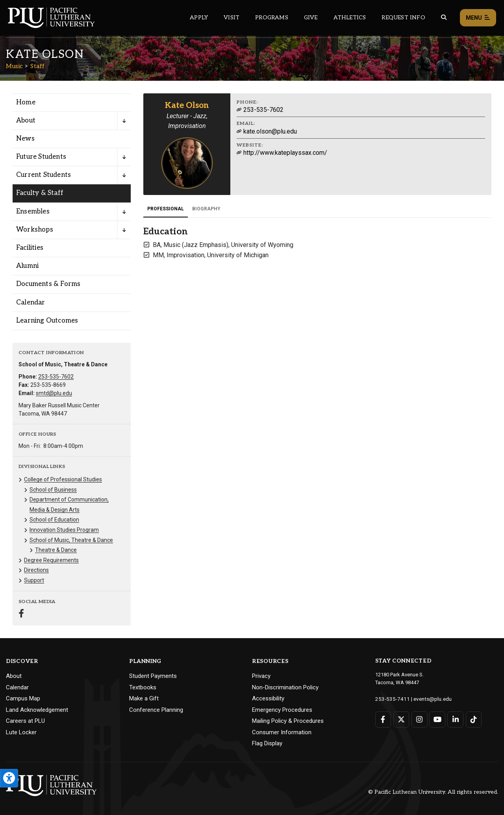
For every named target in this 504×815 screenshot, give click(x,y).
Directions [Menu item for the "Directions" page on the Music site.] (36, 570)
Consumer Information (282, 732)
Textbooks (143, 687)
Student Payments (153, 676)
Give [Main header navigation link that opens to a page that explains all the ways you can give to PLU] (311, 18)
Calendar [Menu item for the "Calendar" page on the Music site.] (31, 303)
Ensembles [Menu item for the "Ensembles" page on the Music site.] (33, 212)
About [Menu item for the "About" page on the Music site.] (26, 121)
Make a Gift (144, 698)
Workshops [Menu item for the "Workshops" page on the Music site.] (35, 230)
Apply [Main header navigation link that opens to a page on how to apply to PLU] (199, 18)
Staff (38, 66)
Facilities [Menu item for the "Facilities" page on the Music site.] (30, 248)
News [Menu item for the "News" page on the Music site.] (25, 139)
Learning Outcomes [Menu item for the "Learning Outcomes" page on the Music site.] (47, 321)
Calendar (17, 687)
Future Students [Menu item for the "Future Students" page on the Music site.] (41, 157)
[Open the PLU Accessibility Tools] (9, 778)
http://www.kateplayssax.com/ (282, 153)
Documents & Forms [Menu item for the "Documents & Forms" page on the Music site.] (48, 284)
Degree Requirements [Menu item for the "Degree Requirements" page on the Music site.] (51, 560)
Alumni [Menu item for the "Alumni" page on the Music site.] (27, 266)
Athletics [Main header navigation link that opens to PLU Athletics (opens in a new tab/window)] (350, 18)
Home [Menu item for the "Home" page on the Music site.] (26, 102)
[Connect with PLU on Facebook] (383, 719)
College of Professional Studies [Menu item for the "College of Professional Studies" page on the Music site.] (63, 479)
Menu (478, 18)
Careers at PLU (25, 721)
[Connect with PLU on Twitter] (401, 719)
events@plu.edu (428, 699)
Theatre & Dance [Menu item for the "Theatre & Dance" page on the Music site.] (56, 550)
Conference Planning (156, 710)
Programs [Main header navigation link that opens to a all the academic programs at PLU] (272, 18)
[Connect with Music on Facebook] (21, 614)
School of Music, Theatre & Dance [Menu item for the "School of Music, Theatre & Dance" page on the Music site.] (71, 540)
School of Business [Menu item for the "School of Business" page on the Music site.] (53, 490)
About (14, 676)
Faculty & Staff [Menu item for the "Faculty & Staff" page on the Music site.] (40, 193)
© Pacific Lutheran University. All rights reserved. (433, 792)
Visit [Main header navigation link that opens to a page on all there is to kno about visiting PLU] (232, 18)
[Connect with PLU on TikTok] (473, 719)
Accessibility (268, 698)
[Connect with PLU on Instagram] (419, 719)
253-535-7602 (56, 377)
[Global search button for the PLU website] (444, 18)
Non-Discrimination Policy (285, 687)
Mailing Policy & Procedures (288, 721)
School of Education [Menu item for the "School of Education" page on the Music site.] (54, 520)
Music (14, 66)
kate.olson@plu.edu (267, 131)
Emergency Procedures (282, 710)
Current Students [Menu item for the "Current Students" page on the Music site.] (44, 175)
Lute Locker (21, 732)
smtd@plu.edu (54, 393)
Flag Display (267, 743)
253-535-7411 (391, 699)
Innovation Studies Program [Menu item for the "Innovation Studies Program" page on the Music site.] (64, 530)
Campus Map (23, 698)
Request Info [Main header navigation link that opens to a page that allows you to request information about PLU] (403, 18)
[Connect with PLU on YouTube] (437, 719)
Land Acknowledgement (37, 710)
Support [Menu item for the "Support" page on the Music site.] (34, 580)
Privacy (261, 676)
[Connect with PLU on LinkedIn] (455, 719)
